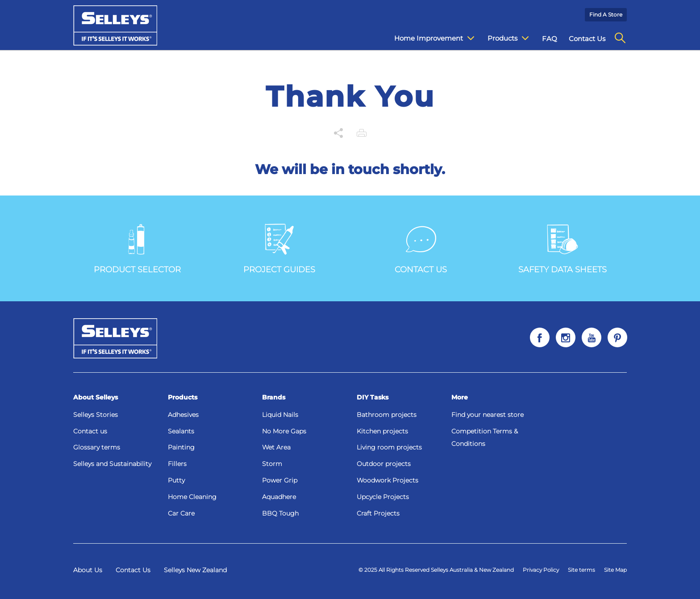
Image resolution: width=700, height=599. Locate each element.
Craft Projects (378, 513)
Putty (176, 480)
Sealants (181, 431)
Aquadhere (279, 497)
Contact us (90, 431)
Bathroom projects (387, 415)
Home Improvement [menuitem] (434, 38)
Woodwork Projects (387, 480)
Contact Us (133, 570)
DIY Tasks (373, 397)
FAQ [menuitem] (550, 39)
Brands (274, 397)
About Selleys (96, 397)
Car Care (181, 513)
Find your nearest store (487, 415)
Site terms (581, 570)
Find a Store (606, 15)
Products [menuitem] (508, 38)
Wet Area (276, 447)
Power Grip (280, 480)
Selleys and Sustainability (112, 464)
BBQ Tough (280, 513)
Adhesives (183, 415)
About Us (88, 570)
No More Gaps (284, 431)
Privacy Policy (541, 570)
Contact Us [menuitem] (587, 39)
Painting (181, 447)
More (460, 397)
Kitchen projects (382, 431)
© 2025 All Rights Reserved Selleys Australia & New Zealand (436, 570)
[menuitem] (620, 38)
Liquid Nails (280, 415)
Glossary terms (97, 447)
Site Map (615, 570)
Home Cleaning (192, 497)
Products (183, 397)
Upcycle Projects (383, 497)
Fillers (177, 464)
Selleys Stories (96, 415)
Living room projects (389, 447)
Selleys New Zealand (195, 570)
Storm (272, 464)
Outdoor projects (384, 464)
